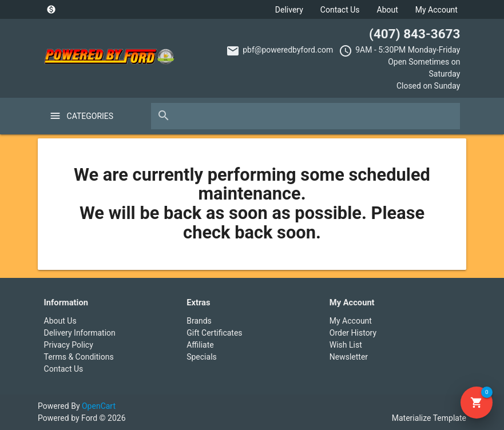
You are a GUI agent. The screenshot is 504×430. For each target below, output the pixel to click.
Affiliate (200, 345)
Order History (353, 333)
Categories (90, 116)
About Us (60, 321)
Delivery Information (80, 333)
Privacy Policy (69, 345)
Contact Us (340, 10)
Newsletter (349, 357)
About (388, 10)
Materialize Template (429, 418)
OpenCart (99, 406)
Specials (202, 357)
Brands (199, 321)
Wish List (346, 345)
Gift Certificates (214, 333)
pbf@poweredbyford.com (288, 50)
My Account (436, 10)
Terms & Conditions (79, 357)
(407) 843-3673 (414, 34)
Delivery (289, 10)
